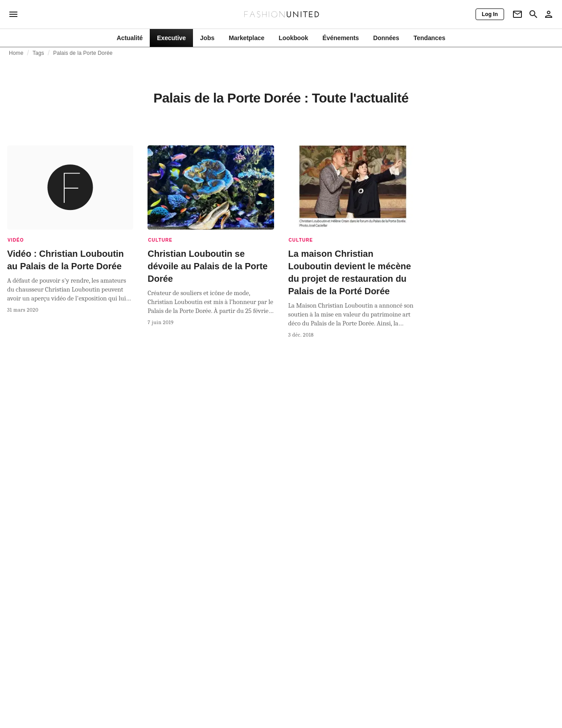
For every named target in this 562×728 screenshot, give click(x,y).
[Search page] (533, 14)
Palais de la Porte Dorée (83, 53)
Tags (38, 53)
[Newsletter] (517, 14)
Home (16, 53)
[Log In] (490, 14)
